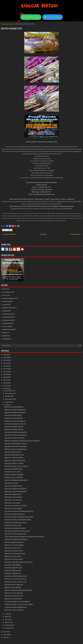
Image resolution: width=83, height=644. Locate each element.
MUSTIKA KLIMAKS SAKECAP (15, 424)
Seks (4, 333)
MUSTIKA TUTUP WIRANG (14, 545)
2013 (5, 632)
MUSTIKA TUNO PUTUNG (14, 610)
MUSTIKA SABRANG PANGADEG (16, 539)
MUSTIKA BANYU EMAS (13, 415)
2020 (5, 372)
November (9, 393)
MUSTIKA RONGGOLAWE (13, 469)
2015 (5, 386)
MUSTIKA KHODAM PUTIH (12, 28)
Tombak (5, 339)
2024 (5, 360)
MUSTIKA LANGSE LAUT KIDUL (16, 506)
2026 (5, 355)
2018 (5, 377)
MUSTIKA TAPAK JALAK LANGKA (16, 466)
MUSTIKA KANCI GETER (13, 497)
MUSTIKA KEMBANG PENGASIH (16, 480)
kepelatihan (6, 292)
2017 (5, 380)
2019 (5, 374)
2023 (5, 363)
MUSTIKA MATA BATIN (13, 452)
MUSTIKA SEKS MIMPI (13, 565)
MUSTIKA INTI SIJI (11, 483)
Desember (9, 391)
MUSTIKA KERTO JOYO (13, 548)
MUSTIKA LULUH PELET (13, 500)
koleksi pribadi (8, 298)
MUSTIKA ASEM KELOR (13, 494)
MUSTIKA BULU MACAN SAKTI (16, 435)
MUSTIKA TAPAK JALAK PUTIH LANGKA (19, 604)
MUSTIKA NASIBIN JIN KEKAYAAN (17, 531)
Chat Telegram (52, 17)
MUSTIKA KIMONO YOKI (13, 568)
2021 (5, 369)
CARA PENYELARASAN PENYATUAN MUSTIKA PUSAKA (24, 537)
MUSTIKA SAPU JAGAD (13, 556)
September (9, 399)
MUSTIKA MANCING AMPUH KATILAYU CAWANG (22, 441)
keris (4, 295)
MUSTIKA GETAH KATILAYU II (15, 579)
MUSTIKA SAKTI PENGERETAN (16, 449)
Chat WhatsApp (31, 17)
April (7, 620)
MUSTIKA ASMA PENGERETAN (16, 576)
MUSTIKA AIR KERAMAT (13, 599)
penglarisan (7, 320)
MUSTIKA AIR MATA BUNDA (15, 438)
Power (11, 24)
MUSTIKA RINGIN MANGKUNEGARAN (18, 590)
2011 (5, 637)
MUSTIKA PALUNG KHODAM (15, 554)
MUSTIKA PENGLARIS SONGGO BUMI (18, 520)
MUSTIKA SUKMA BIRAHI (14, 418)
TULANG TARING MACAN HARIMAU (17, 602)
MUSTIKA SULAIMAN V (13, 588)
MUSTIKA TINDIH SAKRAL (14, 458)
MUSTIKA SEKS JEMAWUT (14, 542)
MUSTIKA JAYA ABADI (12, 503)
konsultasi (6, 301)
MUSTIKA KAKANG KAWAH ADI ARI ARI (19, 562)
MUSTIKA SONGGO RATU (13, 486)
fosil (4, 289)
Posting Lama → (76, 234)
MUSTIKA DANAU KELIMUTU (15, 421)
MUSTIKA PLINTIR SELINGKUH (16, 432)
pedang (5, 311)
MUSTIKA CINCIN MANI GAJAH (16, 523)
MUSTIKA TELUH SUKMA (14, 559)
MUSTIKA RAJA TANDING (14, 477)
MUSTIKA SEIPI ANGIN (13, 571)
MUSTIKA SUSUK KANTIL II (15, 514)
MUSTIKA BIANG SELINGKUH (15, 413)
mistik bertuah (7, 308)
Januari (8, 628)
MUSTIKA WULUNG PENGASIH (16, 446)
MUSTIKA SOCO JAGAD (13, 472)
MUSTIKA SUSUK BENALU (14, 407)
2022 (5, 366)
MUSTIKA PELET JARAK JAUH (15, 582)
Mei (6, 617)
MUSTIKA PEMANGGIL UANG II (16, 444)
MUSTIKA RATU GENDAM (14, 585)
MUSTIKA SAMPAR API (13, 573)
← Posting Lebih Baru (9, 234)
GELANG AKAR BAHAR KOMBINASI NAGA (19, 511)
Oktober (8, 396)
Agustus (8, 402)
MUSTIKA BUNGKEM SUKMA (15, 528)
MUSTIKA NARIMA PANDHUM (15, 489)
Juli (6, 405)
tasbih (4, 336)
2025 (5, 357)
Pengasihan (6, 317)
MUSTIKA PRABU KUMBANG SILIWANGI (19, 517)
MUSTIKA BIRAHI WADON (14, 427)
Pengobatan (6, 323)
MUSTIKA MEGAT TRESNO (14, 475)
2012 (5, 635)
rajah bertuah (7, 329)
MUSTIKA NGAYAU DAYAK (14, 551)
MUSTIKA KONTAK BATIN (14, 596)
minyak (5, 305)
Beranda (5, 24)
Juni (7, 614)
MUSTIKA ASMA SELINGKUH (15, 461)
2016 (5, 383)
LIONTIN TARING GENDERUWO (16, 607)
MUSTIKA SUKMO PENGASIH (15, 410)
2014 (5, 389)
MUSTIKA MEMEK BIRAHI (14, 430)
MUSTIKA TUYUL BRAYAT (14, 593)
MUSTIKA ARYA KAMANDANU (15, 534)
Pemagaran (6, 314)
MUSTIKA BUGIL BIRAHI (13, 509)
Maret (7, 622)
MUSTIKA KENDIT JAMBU (14, 463)
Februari (8, 625)
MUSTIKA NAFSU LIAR (13, 525)
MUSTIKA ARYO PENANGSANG (16, 492)
